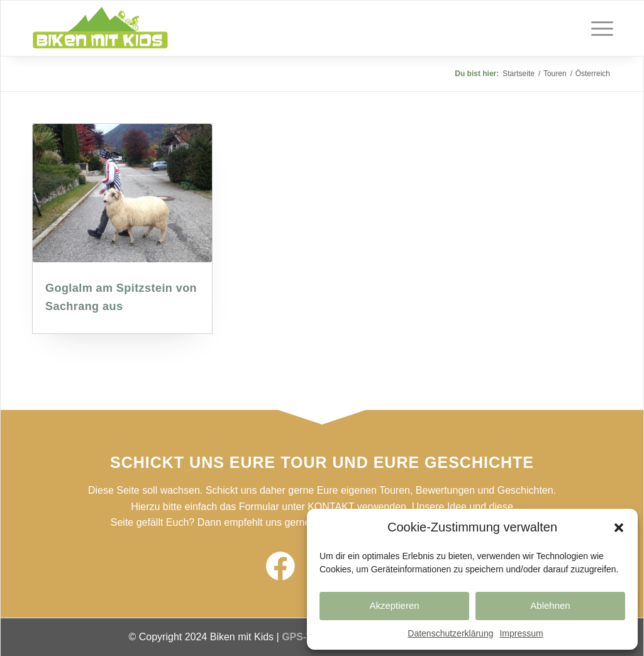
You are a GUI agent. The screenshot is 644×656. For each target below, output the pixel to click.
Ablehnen (550, 605)
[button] (619, 528)
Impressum (521, 633)
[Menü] (598, 28)
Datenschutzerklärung (450, 633)
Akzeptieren (394, 605)
